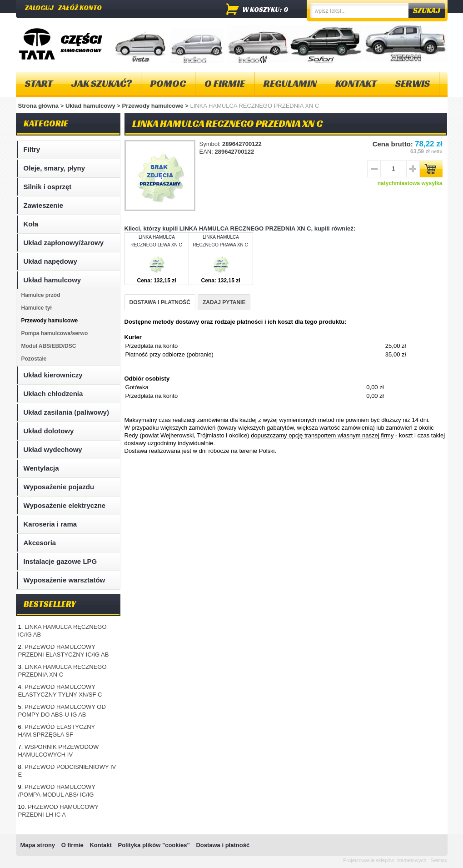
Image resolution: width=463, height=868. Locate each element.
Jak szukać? (102, 83)
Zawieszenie (44, 205)
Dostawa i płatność (223, 845)
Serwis (413, 83)
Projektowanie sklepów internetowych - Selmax (395, 860)
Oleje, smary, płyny (55, 168)
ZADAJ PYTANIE (224, 302)
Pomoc (168, 83)
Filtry (32, 149)
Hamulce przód (41, 295)
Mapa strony (38, 845)
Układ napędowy (50, 261)
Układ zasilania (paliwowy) (66, 412)
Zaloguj (39, 8)
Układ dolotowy (49, 431)
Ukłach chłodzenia (53, 394)
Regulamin (290, 83)
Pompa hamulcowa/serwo (55, 333)
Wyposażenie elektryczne (65, 505)
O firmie (225, 83)
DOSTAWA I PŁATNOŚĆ (160, 302)
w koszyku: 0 (266, 9)
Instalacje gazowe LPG (60, 561)
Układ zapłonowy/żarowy (64, 243)
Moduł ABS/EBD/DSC (49, 346)
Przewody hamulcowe (154, 106)
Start (39, 83)
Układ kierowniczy (53, 375)
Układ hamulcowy (91, 106)
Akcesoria (40, 543)
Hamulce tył (37, 308)
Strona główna (39, 106)
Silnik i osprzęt (48, 187)
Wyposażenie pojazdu (59, 487)
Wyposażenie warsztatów (65, 580)
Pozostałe (34, 359)
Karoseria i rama (50, 524)
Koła (31, 224)
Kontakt (356, 83)
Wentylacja (41, 468)
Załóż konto (80, 8)
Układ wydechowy (53, 449)
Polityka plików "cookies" (154, 845)
